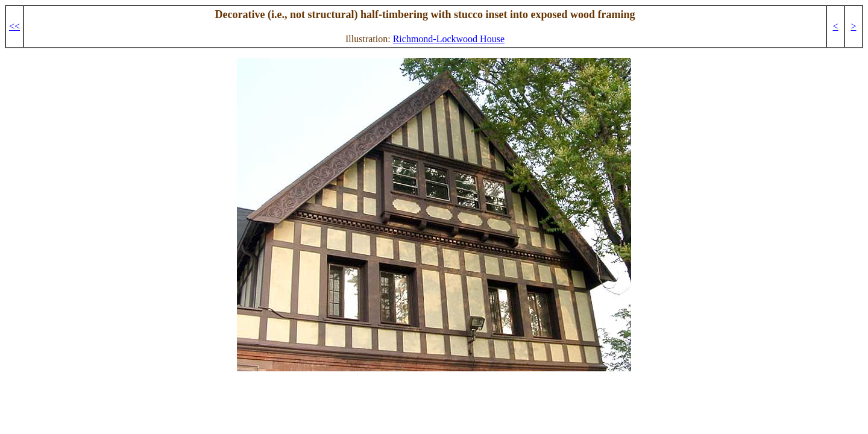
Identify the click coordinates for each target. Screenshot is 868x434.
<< (14, 26)
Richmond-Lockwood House (449, 39)
